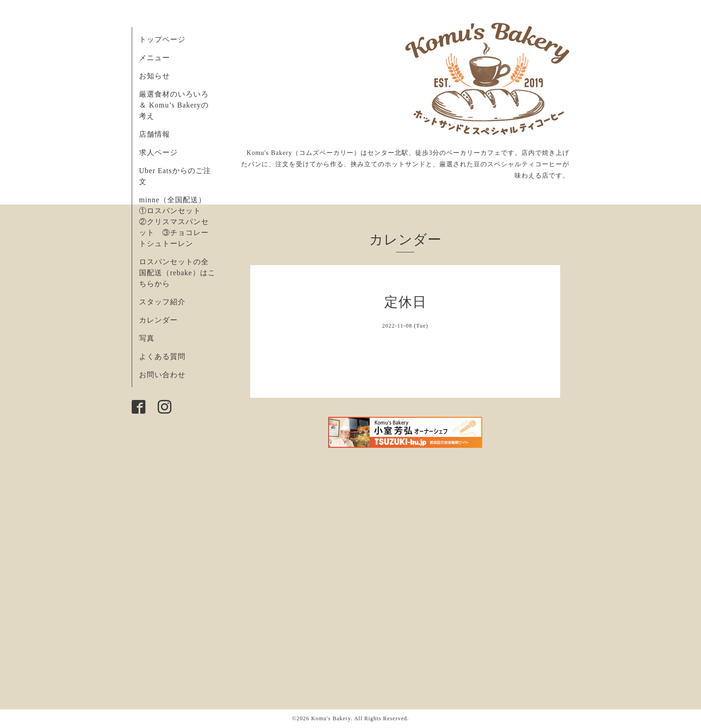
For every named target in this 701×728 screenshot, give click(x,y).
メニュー (155, 58)
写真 (147, 338)
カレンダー (158, 320)
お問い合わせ (162, 375)
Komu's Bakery (331, 718)
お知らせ (155, 76)
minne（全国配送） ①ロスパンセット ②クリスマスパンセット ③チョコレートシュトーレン (176, 222)
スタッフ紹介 (162, 302)
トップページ (162, 39)
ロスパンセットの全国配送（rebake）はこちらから (177, 273)
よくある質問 (162, 356)
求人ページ (158, 152)
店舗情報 (155, 134)
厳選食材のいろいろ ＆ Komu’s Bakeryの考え (174, 105)
